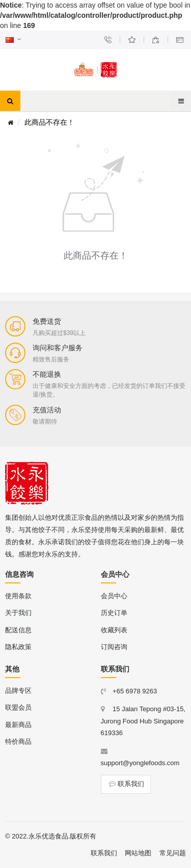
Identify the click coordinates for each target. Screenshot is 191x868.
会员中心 (114, 596)
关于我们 (18, 613)
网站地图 (138, 853)
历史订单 (114, 613)
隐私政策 (18, 647)
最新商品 (18, 725)
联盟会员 (18, 707)
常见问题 (173, 853)
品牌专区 (18, 691)
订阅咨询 (114, 647)
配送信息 (18, 630)
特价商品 (18, 741)
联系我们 (126, 784)
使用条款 (18, 596)
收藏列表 (114, 630)
